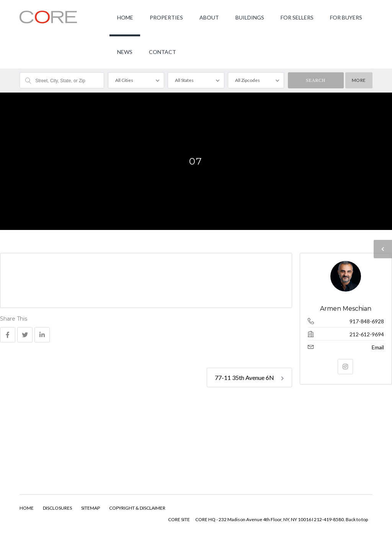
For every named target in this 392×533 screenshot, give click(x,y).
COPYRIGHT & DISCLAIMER (137, 508)
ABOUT (209, 17)
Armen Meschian (346, 309)
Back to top (357, 519)
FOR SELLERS (297, 17)
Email (378, 347)
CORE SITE (179, 519)
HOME (125, 17)
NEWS (125, 52)
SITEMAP (91, 508)
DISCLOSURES (57, 508)
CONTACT (163, 52)
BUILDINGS (250, 17)
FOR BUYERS (346, 17)
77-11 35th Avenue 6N (249, 377)
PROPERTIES (166, 17)
